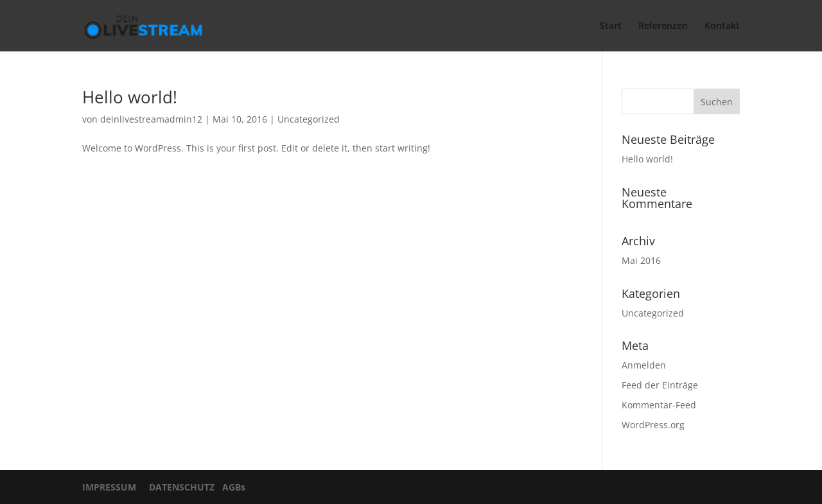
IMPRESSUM (113, 487)
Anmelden (644, 365)
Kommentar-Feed (659, 405)
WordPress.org (653, 425)
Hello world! (130, 97)
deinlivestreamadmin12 (151, 119)
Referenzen (663, 26)
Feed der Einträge (660, 385)
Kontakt (722, 26)
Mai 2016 (641, 260)
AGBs (231, 487)
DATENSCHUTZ (179, 487)
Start (611, 26)
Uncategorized (309, 119)
